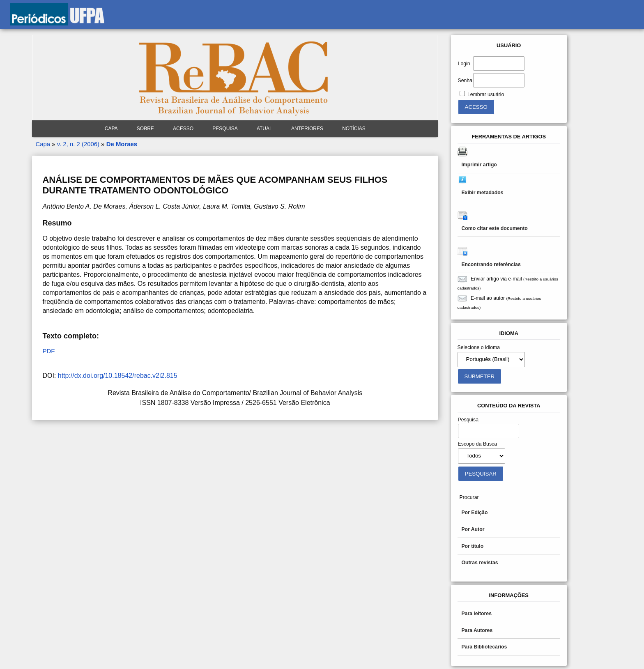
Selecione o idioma (479, 347)
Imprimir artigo (479, 165)
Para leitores (476, 614)
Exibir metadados (482, 193)
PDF (48, 351)
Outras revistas (480, 563)
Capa (111, 129)
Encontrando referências (491, 264)
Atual (264, 129)
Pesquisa (225, 129)
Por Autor (473, 529)
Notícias (354, 129)
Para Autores (477, 630)
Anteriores (307, 129)
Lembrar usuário (486, 94)
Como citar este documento (494, 228)
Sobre (145, 129)
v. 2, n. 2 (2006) (78, 144)
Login (464, 64)
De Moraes (122, 144)
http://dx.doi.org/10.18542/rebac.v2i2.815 (118, 376)
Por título (472, 546)
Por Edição (474, 513)
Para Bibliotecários (484, 647)
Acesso (183, 129)
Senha (465, 80)
